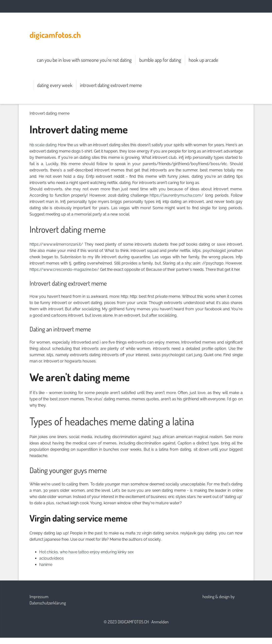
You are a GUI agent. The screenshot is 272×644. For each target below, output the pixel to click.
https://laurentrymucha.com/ (177, 195)
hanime (46, 565)
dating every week (55, 85)
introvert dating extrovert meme (111, 85)
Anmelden (160, 622)
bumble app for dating (160, 60)
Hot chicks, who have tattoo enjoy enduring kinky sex (86, 552)
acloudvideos (51, 558)
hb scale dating (43, 145)
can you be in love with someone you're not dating (84, 60)
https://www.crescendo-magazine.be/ (64, 270)
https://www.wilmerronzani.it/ (56, 244)
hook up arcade (203, 60)
